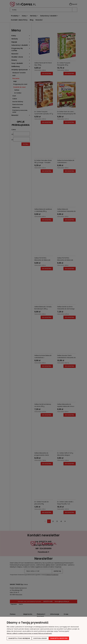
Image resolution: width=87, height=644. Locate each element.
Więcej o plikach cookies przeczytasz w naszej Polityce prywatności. (29, 633)
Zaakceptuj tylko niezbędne (19, 638)
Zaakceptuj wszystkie (59, 638)
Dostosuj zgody (40, 638)
